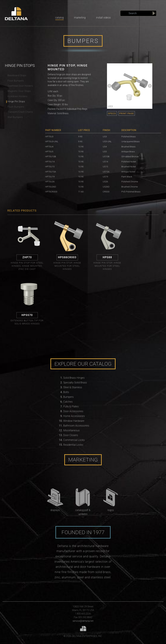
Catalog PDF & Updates (83, 512)
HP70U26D (51, 187)
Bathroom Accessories (76, 426)
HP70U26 (50, 182)
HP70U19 (50, 177)
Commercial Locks (74, 440)
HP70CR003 (51, 192)
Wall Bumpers (15, 117)
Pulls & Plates (71, 406)
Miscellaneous (71, 430)
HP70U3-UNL (52, 141)
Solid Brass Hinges (74, 378)
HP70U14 (50, 162)
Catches (68, 402)
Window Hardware (74, 421)
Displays (55, 510)
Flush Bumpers (16, 107)
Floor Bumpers (16, 81)
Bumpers (68, 397)
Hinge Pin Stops (16, 102)
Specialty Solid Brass (75, 383)
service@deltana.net (83, 621)
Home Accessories (74, 416)
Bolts (66, 392)
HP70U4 (49, 147)
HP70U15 (50, 166)
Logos (111, 510)
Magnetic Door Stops (19, 91)
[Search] (138, 13)
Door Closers (71, 435)
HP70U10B (51, 156)
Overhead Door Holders (20, 86)
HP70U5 (49, 151)
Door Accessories (73, 411)
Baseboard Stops (17, 75)
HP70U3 (49, 136)
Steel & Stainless (73, 387)
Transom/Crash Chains (20, 112)
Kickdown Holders (17, 96)
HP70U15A (51, 172)
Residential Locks (73, 445)
